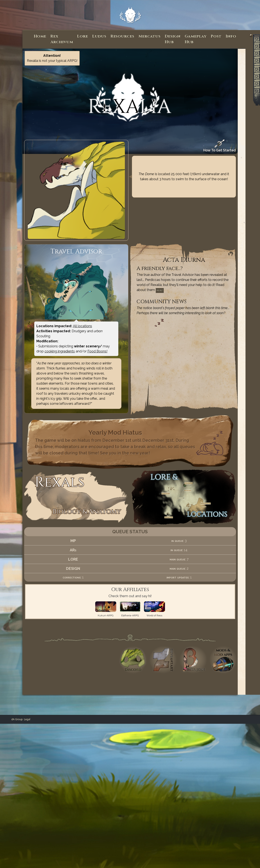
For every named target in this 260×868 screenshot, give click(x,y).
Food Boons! (97, 351)
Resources (122, 36)
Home (40, 36)
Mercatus (150, 36)
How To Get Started (220, 146)
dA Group (17, 719)
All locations (82, 326)
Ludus (99, 36)
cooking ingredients (60, 351)
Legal (27, 719)
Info (231, 36)
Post (216, 36)
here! (160, 290)
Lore (83, 36)
